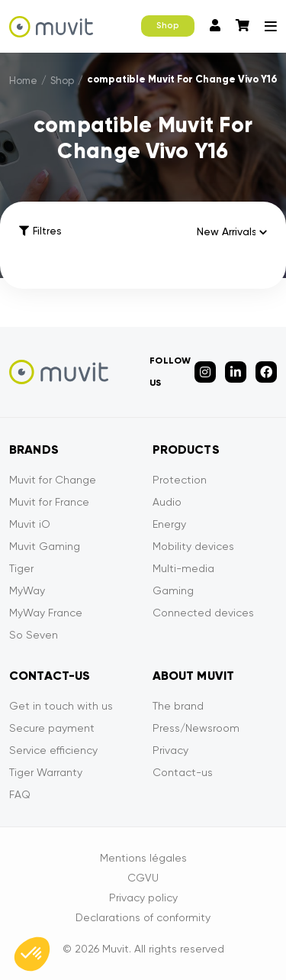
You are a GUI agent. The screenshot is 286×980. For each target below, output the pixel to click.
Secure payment (52, 728)
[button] (32, 954)
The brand (178, 706)
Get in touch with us (61, 706)
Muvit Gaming (45, 546)
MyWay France (46, 613)
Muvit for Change (53, 480)
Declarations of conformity (143, 917)
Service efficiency (53, 750)
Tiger (21, 568)
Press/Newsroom (196, 728)
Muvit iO (30, 524)
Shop (168, 26)
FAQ (20, 794)
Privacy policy (143, 898)
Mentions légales (143, 858)
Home (23, 81)
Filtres (40, 231)
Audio (167, 502)
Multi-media (183, 568)
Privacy (170, 750)
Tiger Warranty (46, 772)
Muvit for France (49, 502)
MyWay (27, 590)
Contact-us (183, 772)
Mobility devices (193, 546)
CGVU (143, 878)
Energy (169, 524)
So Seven (34, 635)
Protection (180, 480)
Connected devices (203, 613)
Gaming (173, 590)
